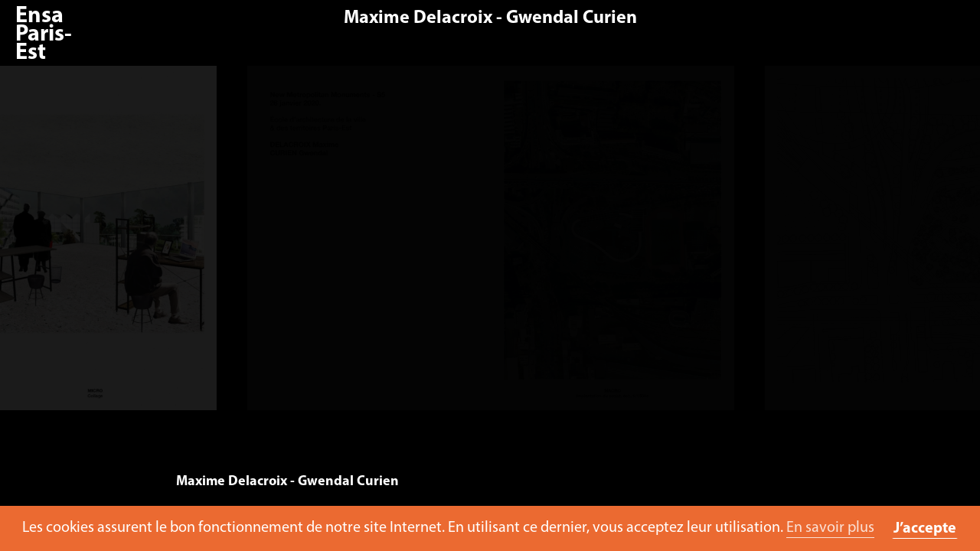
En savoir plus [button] (830, 528)
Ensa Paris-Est (44, 35)
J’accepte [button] (925, 529)
